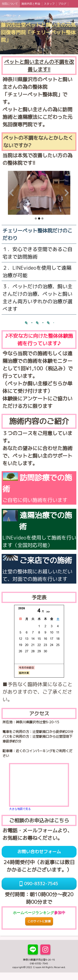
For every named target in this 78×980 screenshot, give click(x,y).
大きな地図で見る (20, 809)
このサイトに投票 (39, 921)
